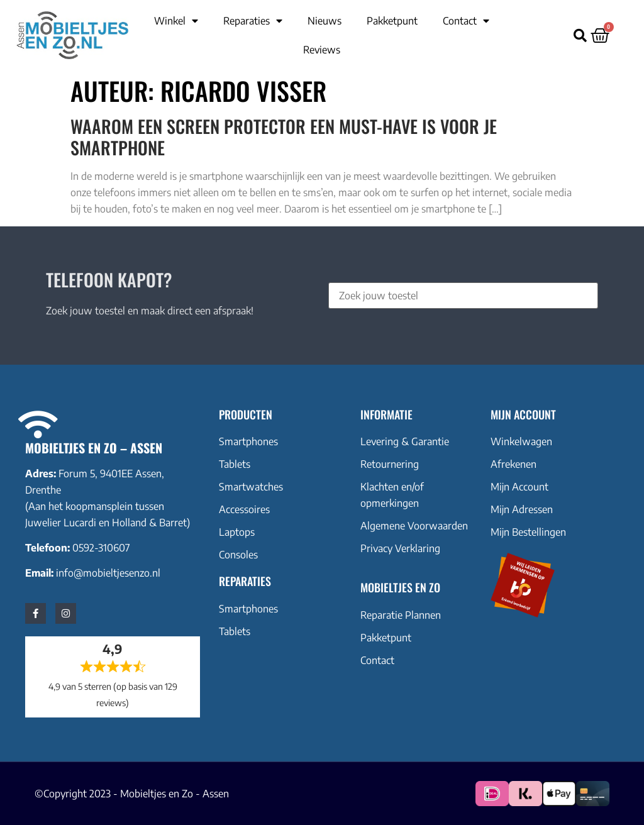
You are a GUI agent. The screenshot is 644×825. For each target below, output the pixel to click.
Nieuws (325, 21)
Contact (466, 21)
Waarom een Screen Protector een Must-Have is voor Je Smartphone (284, 137)
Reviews (322, 50)
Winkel (176, 21)
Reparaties (253, 21)
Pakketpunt (392, 21)
